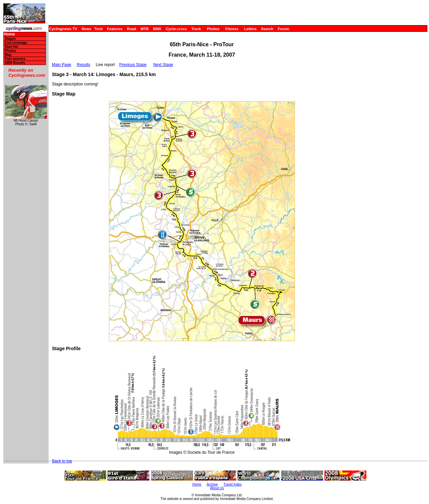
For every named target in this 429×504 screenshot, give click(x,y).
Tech (98, 29)
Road (132, 29)
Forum (284, 29)
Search (267, 29)
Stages (10, 39)
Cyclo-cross (176, 29)
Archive (212, 484)
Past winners (15, 59)
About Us (217, 488)
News (87, 29)
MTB (145, 29)
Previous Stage (133, 65)
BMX (157, 29)
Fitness (232, 29)
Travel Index (233, 484)
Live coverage (16, 43)
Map (8, 55)
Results (83, 65)
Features (115, 29)
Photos (213, 29)
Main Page (62, 65)
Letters (251, 29)
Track (196, 29)
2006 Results (15, 63)
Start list (11, 47)
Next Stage (163, 65)
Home (9, 34)
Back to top (62, 461)
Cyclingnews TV (63, 29)
